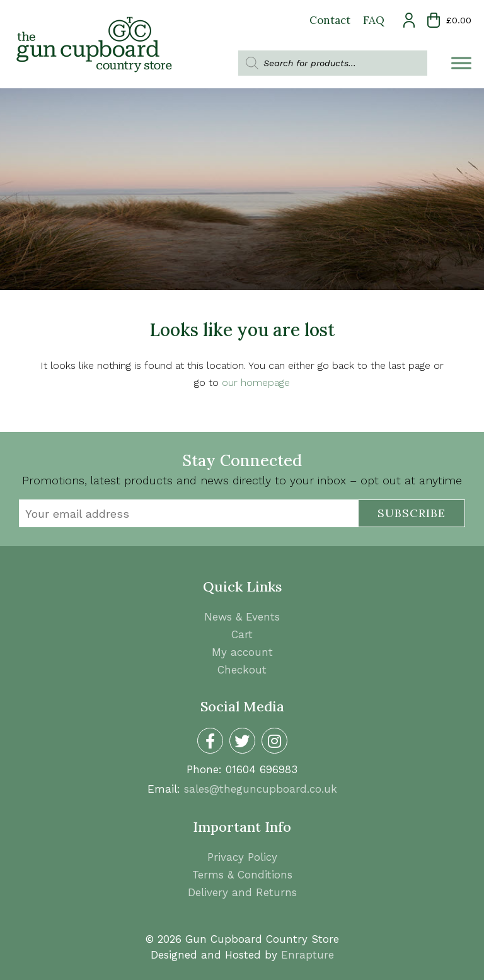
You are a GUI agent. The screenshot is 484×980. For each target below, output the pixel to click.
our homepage (256, 382)
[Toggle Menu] (461, 63)
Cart (242, 634)
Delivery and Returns (242, 892)
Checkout (242, 670)
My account (242, 652)
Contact (330, 20)
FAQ (374, 20)
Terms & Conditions (242, 875)
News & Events (242, 617)
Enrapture (308, 955)
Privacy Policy (242, 857)
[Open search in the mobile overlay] (333, 63)
